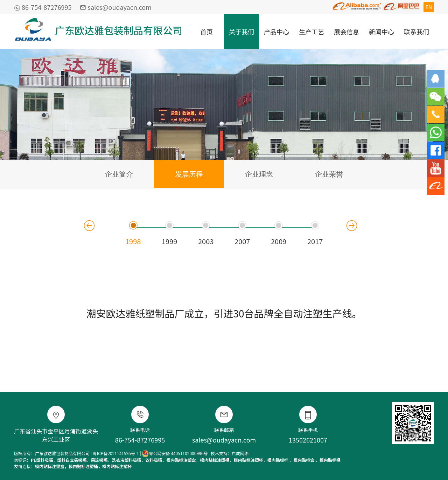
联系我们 (416, 32)
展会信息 (346, 32)
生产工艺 (311, 32)
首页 (206, 32)
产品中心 (276, 32)
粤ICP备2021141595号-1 (116, 453)
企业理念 (259, 174)
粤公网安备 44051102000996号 (175, 453)
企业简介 (119, 174)
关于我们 (241, 32)
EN (429, 7)
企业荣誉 (329, 174)
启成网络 (240, 453)
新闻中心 (381, 32)
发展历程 (189, 174)
